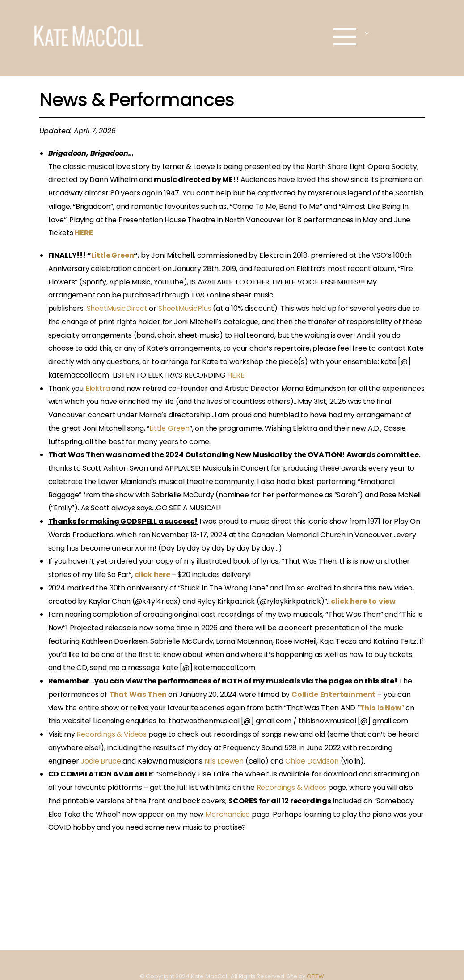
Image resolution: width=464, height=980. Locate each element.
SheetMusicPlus (185, 308)
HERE (236, 375)
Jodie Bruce (101, 761)
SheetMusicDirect (117, 308)
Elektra (98, 388)
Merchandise (228, 814)
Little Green (113, 255)
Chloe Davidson (313, 761)
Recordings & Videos (112, 734)
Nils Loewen (224, 761)
